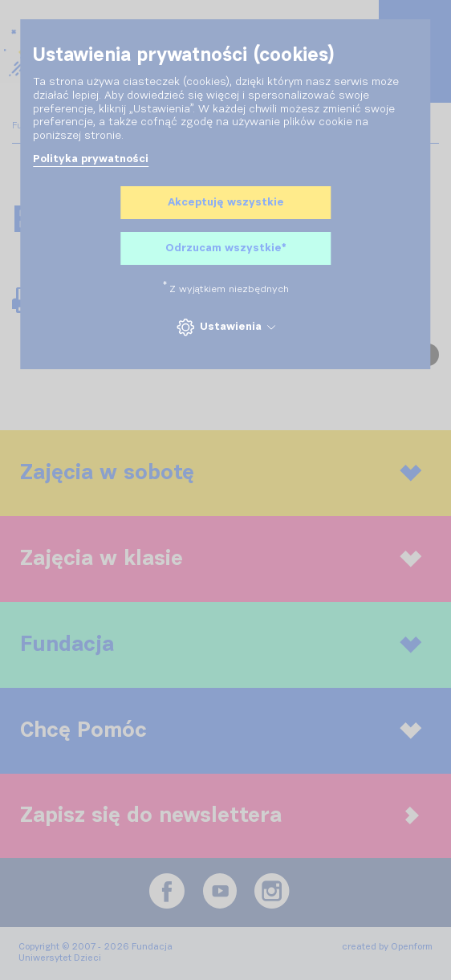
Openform (412, 947)
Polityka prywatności (91, 159)
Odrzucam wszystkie (225, 248)
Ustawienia (225, 327)
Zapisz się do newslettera (219, 816)
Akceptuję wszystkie (226, 202)
